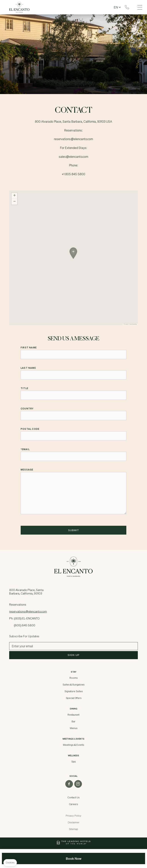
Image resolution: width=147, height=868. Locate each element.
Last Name (28, 368)
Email (25, 449)
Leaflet (126, 324)
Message (27, 470)
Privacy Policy (73, 816)
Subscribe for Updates (24, 636)
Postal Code (30, 429)
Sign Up (73, 655)
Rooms (73, 678)
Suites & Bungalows (73, 684)
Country (27, 409)
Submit (73, 530)
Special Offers (74, 698)
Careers (73, 804)
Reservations (127, 7)
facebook (69, 784)
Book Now (74, 858)
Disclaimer (74, 822)
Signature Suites (74, 691)
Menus (74, 728)
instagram (78, 784)
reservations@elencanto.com (28, 611)
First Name (29, 348)
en (116, 7)
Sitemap (73, 829)
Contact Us (73, 797)
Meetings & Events (73, 745)
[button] (73, 253)
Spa (73, 761)
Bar (73, 721)
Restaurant (73, 715)
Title (24, 388)
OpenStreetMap (133, 324)
